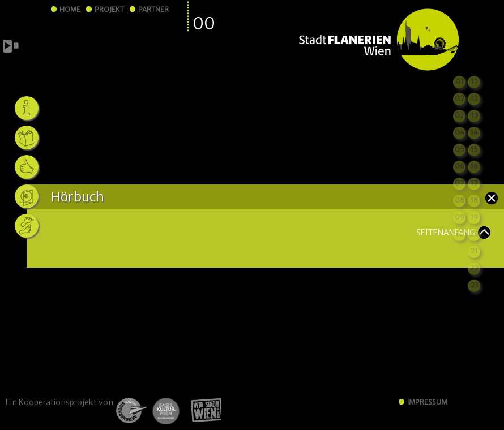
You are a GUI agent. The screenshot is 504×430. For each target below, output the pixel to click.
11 (474, 81)
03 (459, 115)
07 (460, 183)
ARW (131, 410)
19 (474, 217)
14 (474, 132)
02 (460, 98)
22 (474, 268)
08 (460, 200)
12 (474, 98)
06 (460, 166)
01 (460, 81)
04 (460, 132)
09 (460, 217)
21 (474, 251)
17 (474, 183)
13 (474, 115)
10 (460, 234)
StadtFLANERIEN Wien (379, 40)
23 (474, 285)
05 (460, 149)
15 (474, 149)
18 (474, 200)
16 (474, 166)
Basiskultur (166, 410)
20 (474, 234)
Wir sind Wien (202, 410)
